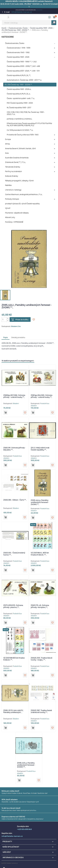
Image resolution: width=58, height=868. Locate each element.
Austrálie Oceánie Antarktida (17, 158)
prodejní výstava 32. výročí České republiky (22, 204)
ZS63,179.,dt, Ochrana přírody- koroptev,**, (40, 606)
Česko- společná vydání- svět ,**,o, (21, 98)
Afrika (7, 144)
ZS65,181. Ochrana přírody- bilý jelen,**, (14, 449)
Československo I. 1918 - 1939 (19, 48)
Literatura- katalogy (13, 190)
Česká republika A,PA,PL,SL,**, (19, 75)
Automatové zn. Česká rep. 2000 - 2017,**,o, (24, 80)
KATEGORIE (8, 37)
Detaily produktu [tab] (18, 337)
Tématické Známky (13, 167)
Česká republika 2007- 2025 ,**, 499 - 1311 (23, 71)
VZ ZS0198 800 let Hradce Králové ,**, (14, 659)
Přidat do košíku (22, 320)
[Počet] (4, 319)
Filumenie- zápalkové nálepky (17, 213)
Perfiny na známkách (14, 171)
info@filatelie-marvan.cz (22, 12)
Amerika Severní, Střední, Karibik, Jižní (20, 148)
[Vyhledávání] (29, 23)
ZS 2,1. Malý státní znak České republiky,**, (40, 449)
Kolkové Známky (12, 176)
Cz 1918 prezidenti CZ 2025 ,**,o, (20, 130)
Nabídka (8, 185)
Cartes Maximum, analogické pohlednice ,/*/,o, (24, 194)
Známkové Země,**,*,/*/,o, (15, 162)
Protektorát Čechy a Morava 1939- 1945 (23, 135)
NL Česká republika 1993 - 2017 (19, 108)
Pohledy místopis (12, 199)
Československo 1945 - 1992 (18, 52)
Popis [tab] (5, 337)
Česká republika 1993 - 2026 (18, 57)
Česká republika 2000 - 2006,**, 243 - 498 (23, 66)
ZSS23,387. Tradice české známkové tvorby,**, (41, 711)
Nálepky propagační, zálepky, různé (19, 181)
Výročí (8, 208)
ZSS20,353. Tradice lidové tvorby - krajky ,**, (42, 659)
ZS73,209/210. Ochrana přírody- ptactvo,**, (13, 606)
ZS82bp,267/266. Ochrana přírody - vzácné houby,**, (14, 396)
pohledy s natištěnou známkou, (19, 119)
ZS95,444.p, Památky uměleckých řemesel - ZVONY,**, (40, 502)
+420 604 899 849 (39, 10)
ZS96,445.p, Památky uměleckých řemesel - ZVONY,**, (26, 765)
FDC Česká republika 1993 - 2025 (20, 103)
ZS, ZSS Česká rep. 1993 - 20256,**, (18, 85)
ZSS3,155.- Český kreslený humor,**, (14, 554)
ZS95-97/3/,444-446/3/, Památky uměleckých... (13, 711)
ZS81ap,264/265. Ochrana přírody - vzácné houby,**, (42, 396)
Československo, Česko (15, 43)
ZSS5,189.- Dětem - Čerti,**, (15, 500)
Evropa (8, 139)
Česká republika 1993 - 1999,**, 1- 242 (22, 62)
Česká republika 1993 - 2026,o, (19, 89)
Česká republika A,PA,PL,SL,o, (19, 94)
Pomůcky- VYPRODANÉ (14, 222)
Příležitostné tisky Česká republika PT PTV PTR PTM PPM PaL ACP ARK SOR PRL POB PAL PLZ (29, 124)
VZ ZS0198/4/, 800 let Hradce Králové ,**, (40, 554)
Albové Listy (10, 217)
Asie (7, 153)
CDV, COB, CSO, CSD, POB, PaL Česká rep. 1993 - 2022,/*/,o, (26, 113)
